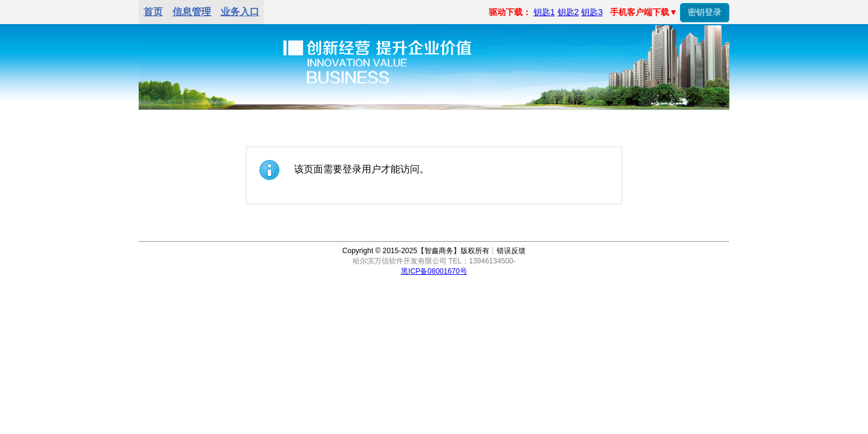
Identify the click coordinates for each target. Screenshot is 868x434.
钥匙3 (592, 12)
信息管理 (192, 12)
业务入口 (240, 12)
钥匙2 (568, 12)
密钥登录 (705, 12)
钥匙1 (544, 12)
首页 (153, 12)
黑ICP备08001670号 (434, 271)
